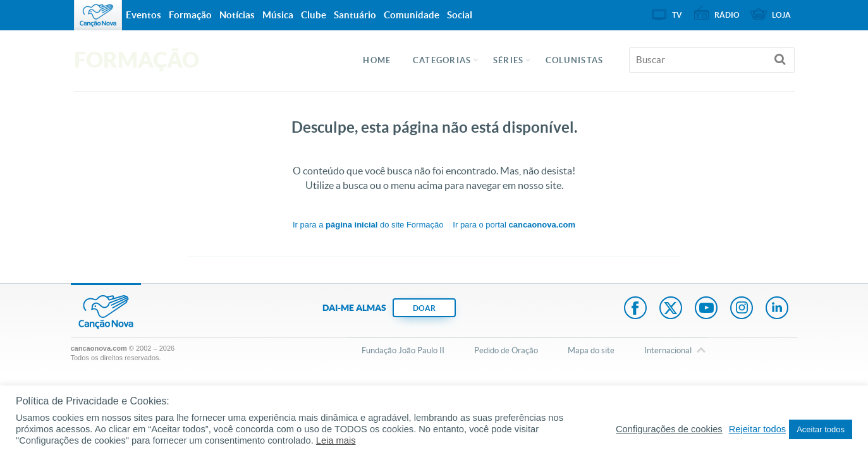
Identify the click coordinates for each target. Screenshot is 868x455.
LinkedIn (777, 309)
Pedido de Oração (506, 350)
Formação (190, 15)
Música (278, 15)
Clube (314, 15)
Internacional (668, 351)
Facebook (635, 309)
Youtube (706, 309)
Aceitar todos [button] (821, 429)
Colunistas (575, 60)
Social (460, 15)
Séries (509, 60)
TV (677, 15)
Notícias (237, 15)
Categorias (442, 60)
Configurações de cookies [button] (669, 429)
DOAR (424, 308)
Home (377, 60)
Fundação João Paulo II (403, 350)
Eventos (144, 15)
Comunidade (412, 15)
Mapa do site (591, 350)
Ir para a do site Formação (368, 225)
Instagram (742, 309)
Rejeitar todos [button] (757, 429)
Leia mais (336, 440)
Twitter (671, 309)
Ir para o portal (514, 225)
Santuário (355, 15)
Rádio (727, 15)
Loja (781, 15)
